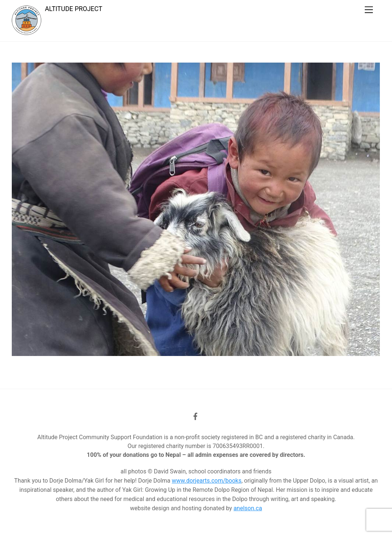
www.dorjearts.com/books (207, 481)
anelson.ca (248, 508)
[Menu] (369, 10)
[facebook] (195, 416)
